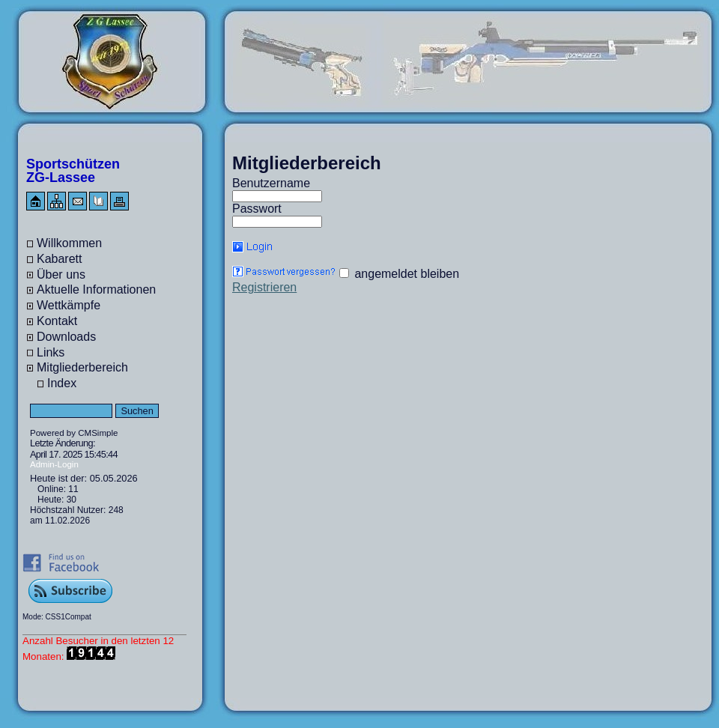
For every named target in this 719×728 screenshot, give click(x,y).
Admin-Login (54, 464)
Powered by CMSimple (74, 433)
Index (62, 383)
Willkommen (69, 243)
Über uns (61, 274)
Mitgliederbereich (82, 367)
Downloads (66, 337)
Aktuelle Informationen (96, 289)
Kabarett (59, 259)
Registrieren (264, 287)
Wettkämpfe (69, 305)
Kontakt (57, 321)
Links (51, 352)
